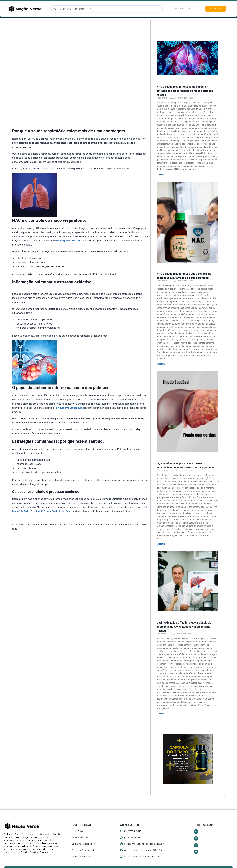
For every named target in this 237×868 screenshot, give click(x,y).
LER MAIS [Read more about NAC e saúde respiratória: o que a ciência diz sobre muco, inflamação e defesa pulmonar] (161, 361)
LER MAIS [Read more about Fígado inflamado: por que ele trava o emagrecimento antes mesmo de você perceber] (161, 539)
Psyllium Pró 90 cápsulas (69, 408)
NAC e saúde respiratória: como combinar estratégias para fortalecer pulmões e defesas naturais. (185, 90)
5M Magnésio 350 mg (68, 241)
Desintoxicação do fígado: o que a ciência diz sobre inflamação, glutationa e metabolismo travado (184, 620)
